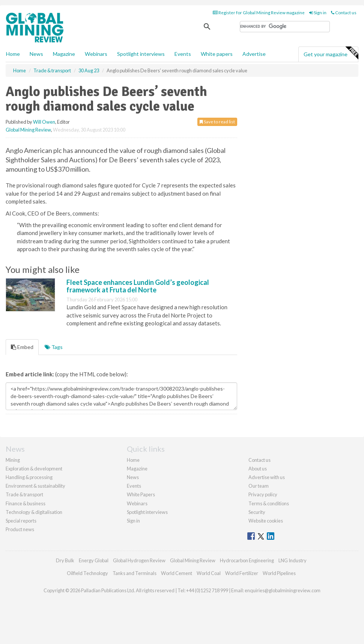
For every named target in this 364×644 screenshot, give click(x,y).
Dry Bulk (65, 560)
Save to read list (217, 122)
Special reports (21, 521)
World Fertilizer (242, 573)
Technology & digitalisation (34, 512)
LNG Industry (293, 560)
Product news (20, 529)
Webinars (96, 54)
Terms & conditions (269, 503)
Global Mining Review (28, 130)
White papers (217, 54)
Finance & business (26, 503)
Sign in (318, 13)
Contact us (344, 13)
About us (258, 469)
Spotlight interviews (141, 54)
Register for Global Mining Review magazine (259, 13)
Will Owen (44, 122)
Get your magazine (331, 53)
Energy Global (94, 560)
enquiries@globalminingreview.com (283, 590)
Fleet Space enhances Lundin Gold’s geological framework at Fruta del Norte (138, 286)
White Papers (141, 494)
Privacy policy (263, 494)
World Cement (177, 573)
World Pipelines (279, 573)
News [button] (36, 54)
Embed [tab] (22, 347)
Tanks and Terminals (135, 573)
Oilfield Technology (87, 573)
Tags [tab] (54, 347)
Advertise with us (267, 477)
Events (183, 54)
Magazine (64, 54)
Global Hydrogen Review (139, 560)
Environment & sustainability (35, 486)
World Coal (209, 573)
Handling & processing (29, 477)
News (133, 477)
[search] (285, 27)
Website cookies (266, 521)
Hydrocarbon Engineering (247, 560)
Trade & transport (24, 494)
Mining (13, 460)
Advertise (254, 54)
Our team (259, 486)
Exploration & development (34, 469)
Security (257, 512)
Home (13, 54)
